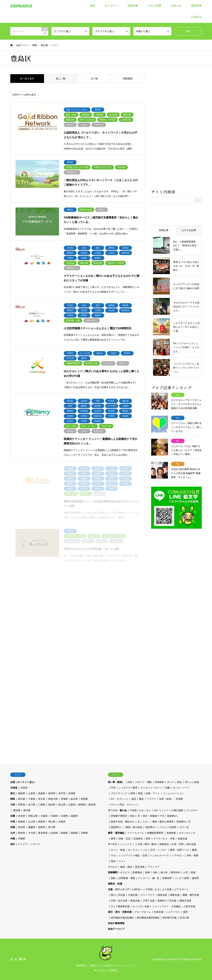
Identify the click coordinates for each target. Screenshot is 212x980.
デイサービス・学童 (164, 839)
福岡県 (74, 833)
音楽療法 (138, 839)
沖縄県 (22, 839)
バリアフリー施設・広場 (134, 855)
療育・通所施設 (116, 833)
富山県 (62, 805)
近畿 (13, 816)
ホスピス (125, 872)
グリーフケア (148, 895)
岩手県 (62, 793)
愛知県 (17, 810)
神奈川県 (53, 799)
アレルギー (192, 810)
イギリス (35, 844)
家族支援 (135, 901)
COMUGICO (172, 959)
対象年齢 (133, 6)
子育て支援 (149, 901)
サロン (114, 855)
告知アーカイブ (116, 929)
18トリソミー (161, 810)
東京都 (22, 799)
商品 (113, 861)
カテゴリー (111, 6)
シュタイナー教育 (128, 788)
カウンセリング (187, 833)
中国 (13, 822)
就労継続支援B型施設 (148, 918)
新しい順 (61, 79)
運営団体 (196, 6)
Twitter (16, 959)
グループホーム (143, 912)
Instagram (11, 959)
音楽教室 (159, 782)
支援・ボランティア (119, 889)
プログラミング (119, 793)
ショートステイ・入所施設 (166, 906)
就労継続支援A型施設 (122, 918)
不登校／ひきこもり (140, 810)
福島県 (22, 793)
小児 (185, 872)
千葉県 (32, 799)
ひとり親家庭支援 (120, 906)
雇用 (185, 912)
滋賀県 (74, 816)
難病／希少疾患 (134, 827)
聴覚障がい (117, 827)
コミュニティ (127, 844)
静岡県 (82, 805)
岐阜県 (92, 805)
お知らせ (176, 6)
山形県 (32, 793)
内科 (155, 872)
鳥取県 (42, 822)
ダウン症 (184, 827)
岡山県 (52, 822)
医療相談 (137, 872)
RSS (25, 959)
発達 (193, 872)
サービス (113, 844)
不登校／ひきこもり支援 (159, 889)
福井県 (52, 805)
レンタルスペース (159, 855)
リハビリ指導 (182, 878)
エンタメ (145, 788)
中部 (13, 805)
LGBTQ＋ (137, 889)
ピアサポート (181, 889)
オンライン (134, 850)
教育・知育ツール (179, 850)
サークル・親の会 (117, 810)
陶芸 (140, 793)
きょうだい (143, 822)
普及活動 (140, 867)
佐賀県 (54, 833)
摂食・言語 (124, 839)
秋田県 (52, 793)
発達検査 (171, 833)
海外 (13, 844)
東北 (13, 793)
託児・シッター (159, 850)
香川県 (52, 827)
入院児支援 (189, 906)
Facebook (20, 959)
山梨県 (72, 805)
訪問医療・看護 (127, 878)
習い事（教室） (116, 782)
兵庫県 (64, 816)
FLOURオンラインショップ (117, 966)
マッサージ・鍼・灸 (149, 878)
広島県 (62, 822)
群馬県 (84, 799)
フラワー (151, 799)
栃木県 (74, 799)
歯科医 (195, 878)
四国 (13, 827)
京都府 (54, 816)
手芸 (113, 788)
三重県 (42, 805)
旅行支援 (191, 844)
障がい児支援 (118, 895)
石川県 (32, 805)
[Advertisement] (176, 131)
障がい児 (135, 816)
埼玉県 (42, 799)
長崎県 (64, 833)
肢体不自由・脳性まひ (123, 822)
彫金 (179, 782)
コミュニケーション (174, 793)
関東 (13, 799)
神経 (113, 878)
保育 (148, 839)
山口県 (32, 822)
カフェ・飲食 (118, 850)
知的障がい (151, 827)
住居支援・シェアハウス (167, 912)
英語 (134, 799)
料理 (133, 793)
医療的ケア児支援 (167, 901)
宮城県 (72, 793)
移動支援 (175, 895)
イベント (113, 867)
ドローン (158, 788)
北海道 (14, 788)
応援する (94, 966)
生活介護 (184, 918)
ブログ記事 (154, 6)
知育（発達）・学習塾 (171, 799)
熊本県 (22, 833)
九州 (13, 833)
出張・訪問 (178, 844)
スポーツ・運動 (143, 782)
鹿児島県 (43, 833)
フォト (122, 861)
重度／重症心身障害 (163, 822)
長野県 (22, 805)
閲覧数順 (128, 79)
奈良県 (22, 816)
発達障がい (173, 816)
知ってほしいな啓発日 (106, 970)
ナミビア (23, 844)
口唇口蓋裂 (177, 810)
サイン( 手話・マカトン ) (124, 805)
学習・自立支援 (119, 901)
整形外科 (175, 872)
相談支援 (162, 895)
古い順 (94, 79)
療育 (113, 839)
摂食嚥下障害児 (119, 816)
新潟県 (27, 810)
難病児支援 (185, 901)
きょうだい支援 (141, 906)
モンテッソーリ (181, 788)
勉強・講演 (126, 867)
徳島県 (42, 827)
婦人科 (164, 872)
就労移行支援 (169, 918)
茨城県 (64, 799)
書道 (141, 799)
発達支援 (182, 839)
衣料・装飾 (192, 855)
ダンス (171, 782)
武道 (130, 782)
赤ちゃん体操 (192, 782)
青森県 (42, 793)
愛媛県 (32, 827)
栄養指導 (167, 878)
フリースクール (136, 833)
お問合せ (196, 17)
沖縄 (13, 839)
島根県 (22, 822)
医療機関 (113, 872)
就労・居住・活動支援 (120, 912)
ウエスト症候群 (168, 827)
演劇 (168, 788)
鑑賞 (194, 850)
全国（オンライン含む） (23, 782)
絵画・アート (153, 793)
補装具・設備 (115, 884)
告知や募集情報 (116, 923)
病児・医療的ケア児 (153, 816)
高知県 (22, 827)
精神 (148, 872)
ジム (145, 850)
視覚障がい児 (183, 822)
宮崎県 (84, 833)
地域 (92, 6)
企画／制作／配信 (147, 844)
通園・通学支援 (191, 895)
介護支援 (133, 895)
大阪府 (44, 816)
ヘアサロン (178, 855)
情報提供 (164, 844)
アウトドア (153, 867)
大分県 (32, 833)
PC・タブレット (119, 799)
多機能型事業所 (155, 833)
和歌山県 (33, 816)
